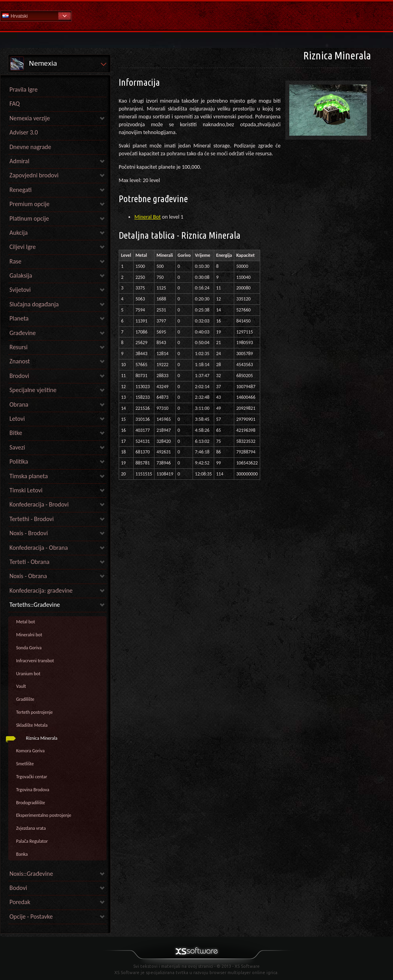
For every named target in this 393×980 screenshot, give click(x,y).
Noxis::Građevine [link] (31, 874)
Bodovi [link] (18, 888)
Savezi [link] (17, 447)
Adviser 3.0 (24, 132)
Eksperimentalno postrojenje (44, 815)
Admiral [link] (19, 161)
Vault (21, 686)
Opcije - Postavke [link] (31, 916)
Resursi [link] (18, 347)
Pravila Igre (24, 89)
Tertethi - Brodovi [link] (32, 519)
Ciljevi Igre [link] (23, 247)
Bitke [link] (16, 433)
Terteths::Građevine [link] (35, 605)
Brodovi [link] (19, 376)
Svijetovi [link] (20, 290)
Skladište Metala (32, 725)
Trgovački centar (32, 777)
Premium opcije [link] (29, 204)
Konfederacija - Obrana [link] (39, 548)
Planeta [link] (19, 318)
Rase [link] (16, 261)
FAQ (15, 104)
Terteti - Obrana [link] (29, 562)
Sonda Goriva (29, 648)
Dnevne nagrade (30, 147)
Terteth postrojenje (34, 712)
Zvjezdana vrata (31, 828)
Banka (22, 854)
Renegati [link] (20, 190)
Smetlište (25, 764)
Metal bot (26, 622)
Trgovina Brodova (33, 790)
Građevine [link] (23, 333)
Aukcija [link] (19, 233)
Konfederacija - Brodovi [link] (39, 504)
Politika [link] (19, 461)
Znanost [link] (20, 361)
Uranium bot (28, 674)
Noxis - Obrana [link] (28, 576)
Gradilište (25, 699)
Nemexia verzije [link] (30, 118)
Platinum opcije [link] (29, 218)
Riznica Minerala (42, 738)
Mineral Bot (148, 217)
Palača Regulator (32, 841)
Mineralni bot (29, 635)
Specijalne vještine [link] (33, 390)
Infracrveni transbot (35, 661)
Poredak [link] (20, 902)
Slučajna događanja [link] (34, 304)
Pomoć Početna (196, 16)
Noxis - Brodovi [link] (29, 533)
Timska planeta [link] (29, 476)
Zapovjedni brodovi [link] (34, 175)
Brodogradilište (31, 803)
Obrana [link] (19, 404)
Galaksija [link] (21, 275)
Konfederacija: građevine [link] (41, 590)
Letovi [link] (17, 419)
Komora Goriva (30, 751)
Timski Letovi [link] (26, 490)
